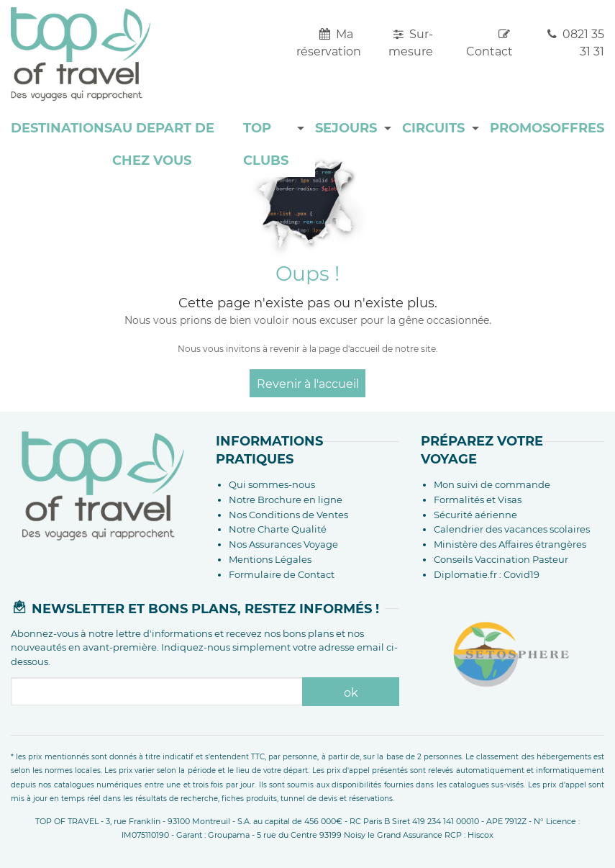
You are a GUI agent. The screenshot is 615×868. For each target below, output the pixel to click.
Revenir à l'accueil (308, 384)
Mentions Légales (270, 559)
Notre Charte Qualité (278, 529)
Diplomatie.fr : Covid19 (487, 574)
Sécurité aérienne (475, 515)
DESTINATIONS (61, 128)
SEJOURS (346, 128)
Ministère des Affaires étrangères (510, 544)
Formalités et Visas (478, 499)
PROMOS (520, 128)
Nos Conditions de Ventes (288, 515)
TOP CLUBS (266, 144)
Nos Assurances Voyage (283, 544)
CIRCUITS (433, 128)
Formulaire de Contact (282, 574)
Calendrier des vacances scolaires (512, 529)
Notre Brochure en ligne (286, 499)
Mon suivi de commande (492, 484)
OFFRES (577, 128)
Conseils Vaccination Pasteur (501, 559)
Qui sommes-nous (272, 484)
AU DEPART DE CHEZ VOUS (163, 144)
